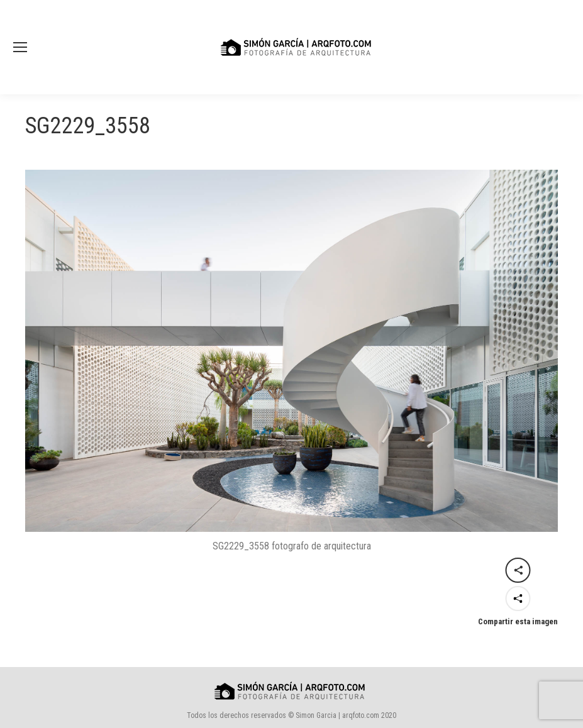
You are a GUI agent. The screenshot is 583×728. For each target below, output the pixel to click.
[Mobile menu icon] (20, 47)
